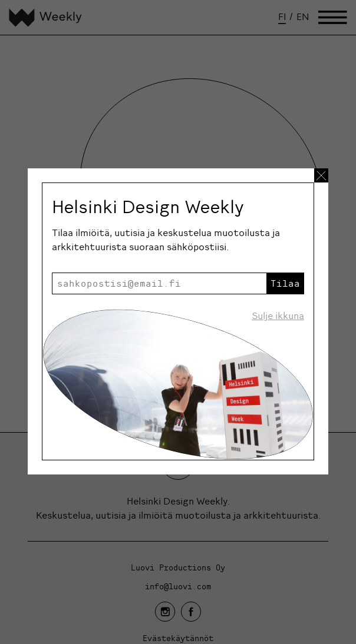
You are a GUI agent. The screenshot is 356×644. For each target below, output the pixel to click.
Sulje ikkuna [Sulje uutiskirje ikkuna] (278, 316)
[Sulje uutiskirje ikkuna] (321, 175)
